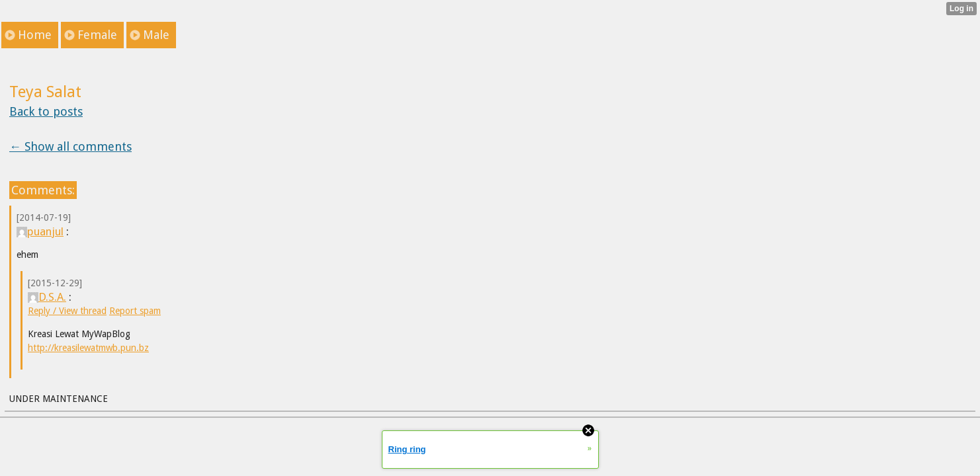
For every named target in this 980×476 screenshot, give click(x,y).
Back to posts (46, 111)
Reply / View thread (67, 311)
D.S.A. (47, 297)
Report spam (135, 311)
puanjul (40, 231)
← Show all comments (70, 146)
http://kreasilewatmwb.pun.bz (88, 348)
